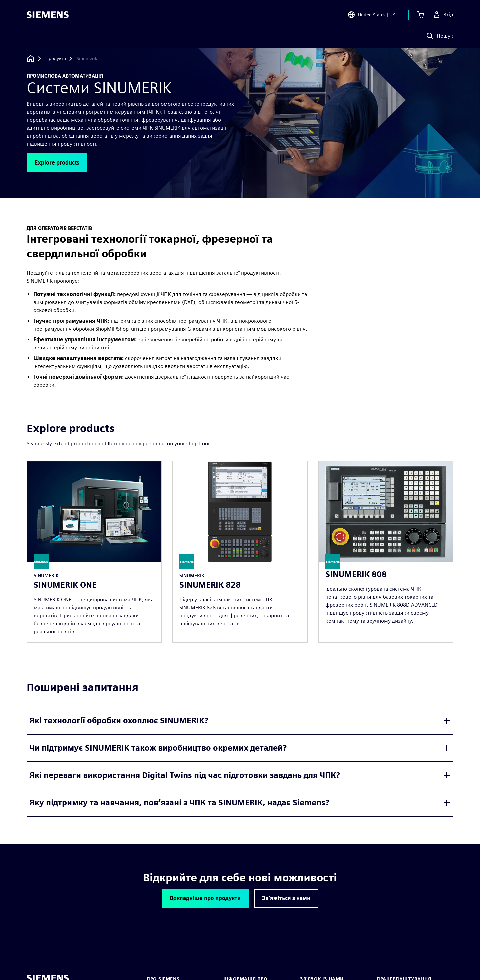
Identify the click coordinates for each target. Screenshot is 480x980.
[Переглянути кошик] (421, 15)
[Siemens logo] (48, 15)
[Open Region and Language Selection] (371, 15)
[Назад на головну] (31, 59)
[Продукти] (56, 59)
